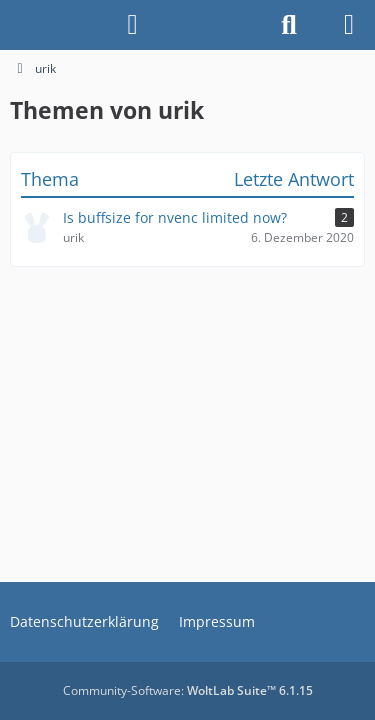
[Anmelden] (132, 25)
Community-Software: (188, 690)
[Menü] (349, 25)
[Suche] (289, 25)
